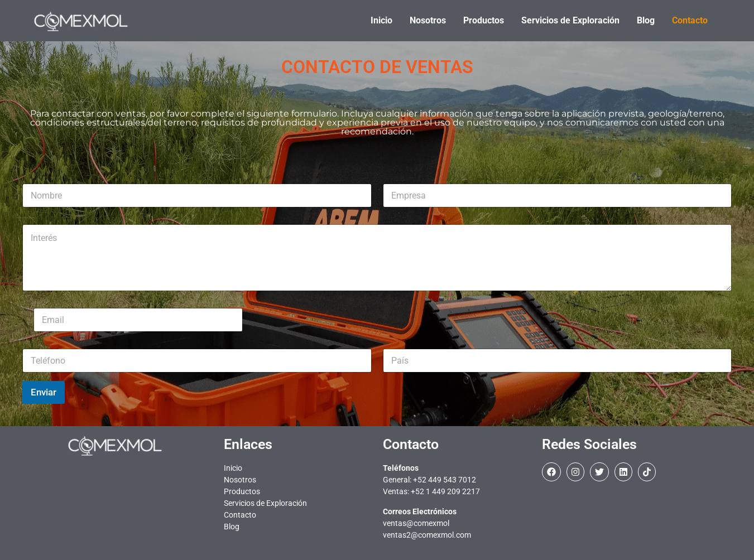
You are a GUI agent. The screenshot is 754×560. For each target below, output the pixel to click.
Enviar (44, 392)
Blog (232, 527)
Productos (242, 491)
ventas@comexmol (416, 523)
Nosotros (240, 480)
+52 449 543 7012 (445, 480)
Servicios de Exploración (265, 503)
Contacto (240, 515)
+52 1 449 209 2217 (445, 491)
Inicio (233, 468)
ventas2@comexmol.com (427, 535)
